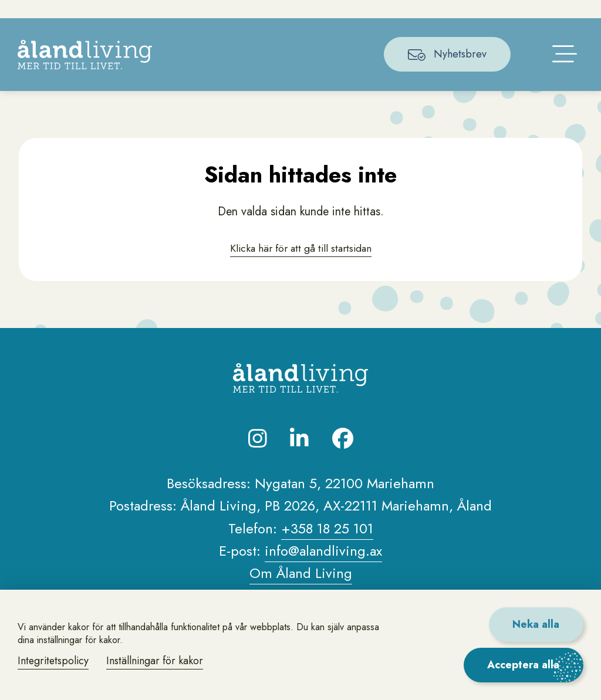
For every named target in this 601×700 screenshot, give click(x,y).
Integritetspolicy (54, 661)
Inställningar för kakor (157, 661)
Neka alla (536, 624)
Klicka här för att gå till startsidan (300, 265)
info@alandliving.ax (323, 568)
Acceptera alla (523, 665)
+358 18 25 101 (327, 546)
